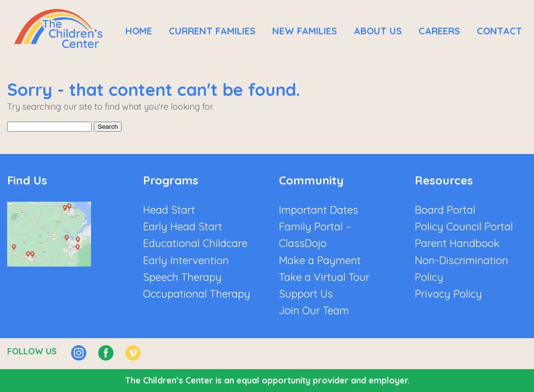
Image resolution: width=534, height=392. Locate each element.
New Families (305, 31)
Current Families (212, 31)
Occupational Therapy (197, 294)
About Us (378, 31)
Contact (499, 31)
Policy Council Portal (464, 227)
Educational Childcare (195, 243)
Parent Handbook (457, 243)
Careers (439, 31)
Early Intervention (186, 260)
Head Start (169, 210)
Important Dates (318, 210)
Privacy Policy (448, 294)
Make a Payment (320, 260)
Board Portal (445, 210)
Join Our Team (314, 310)
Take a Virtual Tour (324, 277)
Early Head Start (183, 227)
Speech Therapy (182, 277)
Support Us (306, 294)
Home (139, 31)
